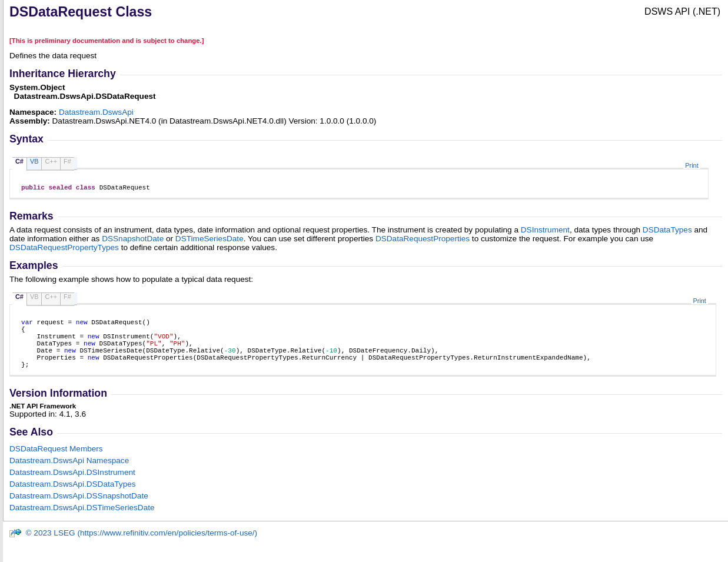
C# (19, 161)
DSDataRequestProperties (423, 240)
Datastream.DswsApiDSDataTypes (73, 498)
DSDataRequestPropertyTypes (64, 249)
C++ (51, 161)
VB (34, 161)
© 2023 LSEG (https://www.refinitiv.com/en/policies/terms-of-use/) (133, 547)
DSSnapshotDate (133, 240)
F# (67, 161)
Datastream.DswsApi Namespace (69, 475)
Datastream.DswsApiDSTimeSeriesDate (82, 522)
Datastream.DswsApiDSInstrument (72, 486)
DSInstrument (545, 232)
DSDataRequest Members (56, 463)
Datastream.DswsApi (96, 112)
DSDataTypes (667, 232)
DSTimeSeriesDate (210, 240)
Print (692, 165)
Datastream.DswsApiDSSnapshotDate (79, 510)
